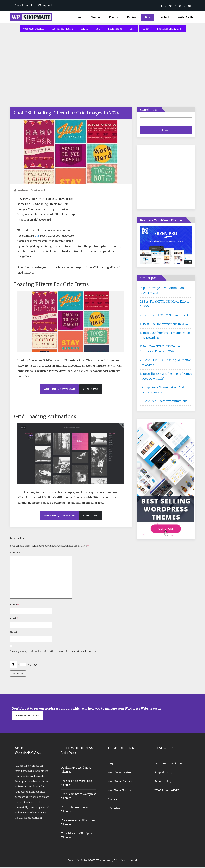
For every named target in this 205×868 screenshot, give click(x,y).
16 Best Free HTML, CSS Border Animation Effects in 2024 (160, 350)
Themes (95, 17)
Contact (164, 17)
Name (14, 605)
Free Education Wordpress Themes (78, 836)
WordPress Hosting (120, 791)
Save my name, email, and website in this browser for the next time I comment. (54, 652)
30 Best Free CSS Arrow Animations (164, 402)
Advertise (114, 809)
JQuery (146, 29)
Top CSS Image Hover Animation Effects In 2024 (162, 291)
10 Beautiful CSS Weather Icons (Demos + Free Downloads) (166, 377)
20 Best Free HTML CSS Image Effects (165, 316)
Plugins (114, 17)
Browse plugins (27, 716)
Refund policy (163, 782)
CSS (133, 29)
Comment (17, 553)
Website (14, 633)
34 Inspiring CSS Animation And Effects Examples (162, 391)
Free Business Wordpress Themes (77, 783)
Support (45, 5)
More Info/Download (59, 390)
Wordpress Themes (34, 29)
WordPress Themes (120, 782)
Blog (148, 17)
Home (77, 17)
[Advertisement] (103, 74)
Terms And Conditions (168, 764)
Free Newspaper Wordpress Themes (78, 823)
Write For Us (185, 17)
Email (14, 619)
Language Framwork (170, 29)
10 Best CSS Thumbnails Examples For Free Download (165, 336)
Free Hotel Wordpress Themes (75, 810)
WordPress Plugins (119, 773)
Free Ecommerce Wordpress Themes (79, 797)
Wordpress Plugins (64, 29)
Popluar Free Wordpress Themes (76, 770)
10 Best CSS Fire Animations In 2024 (164, 325)
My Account (23, 5)
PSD (99, 29)
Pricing (132, 17)
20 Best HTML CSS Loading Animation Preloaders (166, 363)
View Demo (91, 390)
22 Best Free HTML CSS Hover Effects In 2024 (164, 305)
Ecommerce (116, 29)
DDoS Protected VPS (167, 791)
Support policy (163, 773)
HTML (85, 29)
